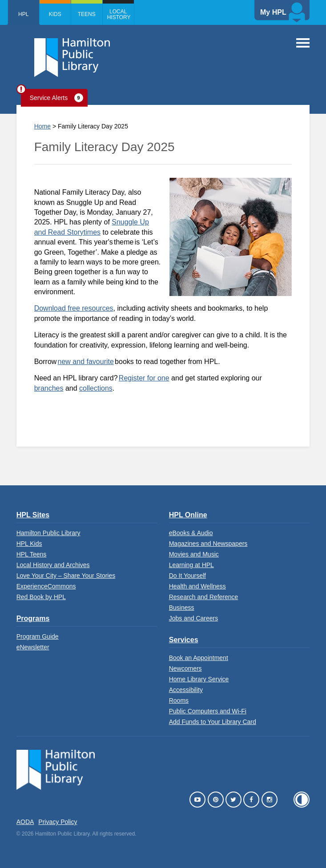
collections (96, 388)
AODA (25, 822)
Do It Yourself (187, 576)
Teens (87, 14)
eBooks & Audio (191, 533)
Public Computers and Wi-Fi (208, 711)
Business (182, 608)
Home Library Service (199, 679)
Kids (55, 14)
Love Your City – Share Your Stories (66, 576)
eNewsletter (33, 647)
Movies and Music (194, 554)
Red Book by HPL (41, 597)
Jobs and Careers (194, 618)
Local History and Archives (53, 565)
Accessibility (186, 690)
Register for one (144, 378)
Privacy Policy (58, 822)
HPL (23, 14)
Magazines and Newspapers (208, 544)
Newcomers (185, 668)
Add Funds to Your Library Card (213, 722)
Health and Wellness (197, 586)
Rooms (179, 700)
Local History (119, 14)
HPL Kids (29, 544)
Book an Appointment (199, 658)
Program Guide (38, 636)
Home (42, 126)
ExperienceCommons (46, 586)
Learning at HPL (191, 565)
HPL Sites (33, 515)
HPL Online (188, 515)
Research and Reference (204, 597)
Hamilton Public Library (48, 533)
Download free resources (74, 308)
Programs (33, 618)
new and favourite (86, 362)
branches (49, 388)
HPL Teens (32, 554)
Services (184, 640)
